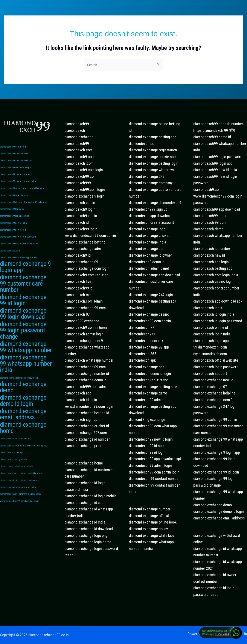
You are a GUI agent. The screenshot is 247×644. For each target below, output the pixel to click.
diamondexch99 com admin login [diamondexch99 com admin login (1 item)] (15, 169)
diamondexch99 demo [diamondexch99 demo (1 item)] (10, 190)
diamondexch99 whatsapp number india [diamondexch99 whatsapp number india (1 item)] (19, 248)
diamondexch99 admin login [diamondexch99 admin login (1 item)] (13, 147)
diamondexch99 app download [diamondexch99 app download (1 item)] (14, 154)
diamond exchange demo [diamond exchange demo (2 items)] (23, 397)
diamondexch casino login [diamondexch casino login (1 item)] (12, 465)
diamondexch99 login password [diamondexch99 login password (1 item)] (15, 219)
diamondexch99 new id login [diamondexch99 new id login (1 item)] (13, 234)
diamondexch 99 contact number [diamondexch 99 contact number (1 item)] (15, 176)
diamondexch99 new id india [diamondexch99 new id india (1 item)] (13, 226)
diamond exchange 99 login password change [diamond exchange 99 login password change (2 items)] (23, 338)
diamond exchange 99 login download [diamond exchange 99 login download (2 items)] (23, 321)
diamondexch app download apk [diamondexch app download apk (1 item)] (15, 451)
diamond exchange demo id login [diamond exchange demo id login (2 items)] (23, 411)
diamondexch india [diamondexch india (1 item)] (9, 494)
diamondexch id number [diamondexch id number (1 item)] (31, 487)
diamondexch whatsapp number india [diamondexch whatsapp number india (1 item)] (18, 501)
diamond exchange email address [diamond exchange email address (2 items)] (23, 425)
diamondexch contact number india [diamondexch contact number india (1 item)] (17, 479)
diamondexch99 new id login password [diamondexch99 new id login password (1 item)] (18, 241)
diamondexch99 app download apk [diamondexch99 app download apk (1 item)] (16, 161)
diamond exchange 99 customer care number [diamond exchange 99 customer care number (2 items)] (23, 290)
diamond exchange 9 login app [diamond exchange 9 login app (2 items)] (25, 272)
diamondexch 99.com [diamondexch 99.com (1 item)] (10, 255)
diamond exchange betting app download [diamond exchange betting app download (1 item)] (19, 387)
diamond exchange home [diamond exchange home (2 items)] (23, 439)
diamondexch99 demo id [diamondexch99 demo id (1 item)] (33, 190)
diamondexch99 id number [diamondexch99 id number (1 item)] (36, 205)
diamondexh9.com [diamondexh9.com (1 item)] (9, 508)
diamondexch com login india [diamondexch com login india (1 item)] (14, 472)
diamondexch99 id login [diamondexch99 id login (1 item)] (11, 205)
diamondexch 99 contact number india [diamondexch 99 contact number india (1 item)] (18, 183)
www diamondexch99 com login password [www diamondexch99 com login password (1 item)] (20, 515)
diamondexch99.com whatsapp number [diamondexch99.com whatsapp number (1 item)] (19, 263)
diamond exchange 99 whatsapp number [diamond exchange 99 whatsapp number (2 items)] (26, 355)
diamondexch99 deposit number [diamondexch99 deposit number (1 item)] (15, 197)
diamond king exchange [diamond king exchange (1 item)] (30, 508)
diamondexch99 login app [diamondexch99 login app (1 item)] (12, 212)
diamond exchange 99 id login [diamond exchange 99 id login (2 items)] (23, 307)
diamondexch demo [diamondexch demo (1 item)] (9, 487)
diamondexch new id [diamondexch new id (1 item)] (30, 494)
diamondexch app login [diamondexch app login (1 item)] (11, 458)
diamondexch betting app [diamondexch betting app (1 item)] (35, 458)
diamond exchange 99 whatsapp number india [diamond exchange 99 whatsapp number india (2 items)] (26, 373)
